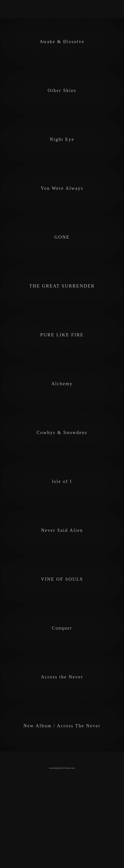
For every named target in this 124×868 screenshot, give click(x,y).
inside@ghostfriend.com (62, 866)
